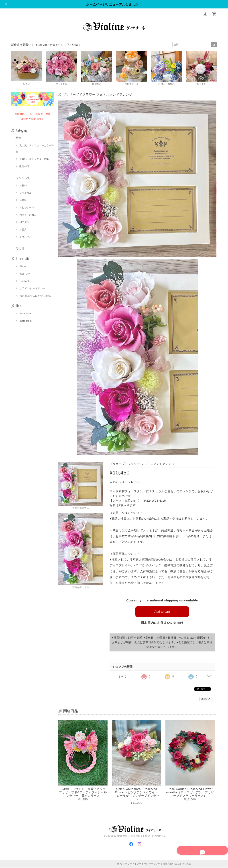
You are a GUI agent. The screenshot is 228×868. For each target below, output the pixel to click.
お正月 (23, 230)
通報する (206, 700)
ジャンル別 (23, 178)
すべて (122, 677)
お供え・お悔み (28, 215)
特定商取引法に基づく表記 (35, 296)
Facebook (26, 314)
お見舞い (24, 201)
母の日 (20, 249)
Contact (24, 281)
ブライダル (25, 193)
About (23, 267)
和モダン (24, 223)
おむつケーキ (27, 208)
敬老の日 (24, 167)
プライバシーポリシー (33, 289)
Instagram (26, 321)
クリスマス (25, 237)
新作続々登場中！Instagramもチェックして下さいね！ (46, 45)
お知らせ (25, 274)
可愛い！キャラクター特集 (34, 159)
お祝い (23, 186)
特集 (18, 138)
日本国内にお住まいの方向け (162, 623)
